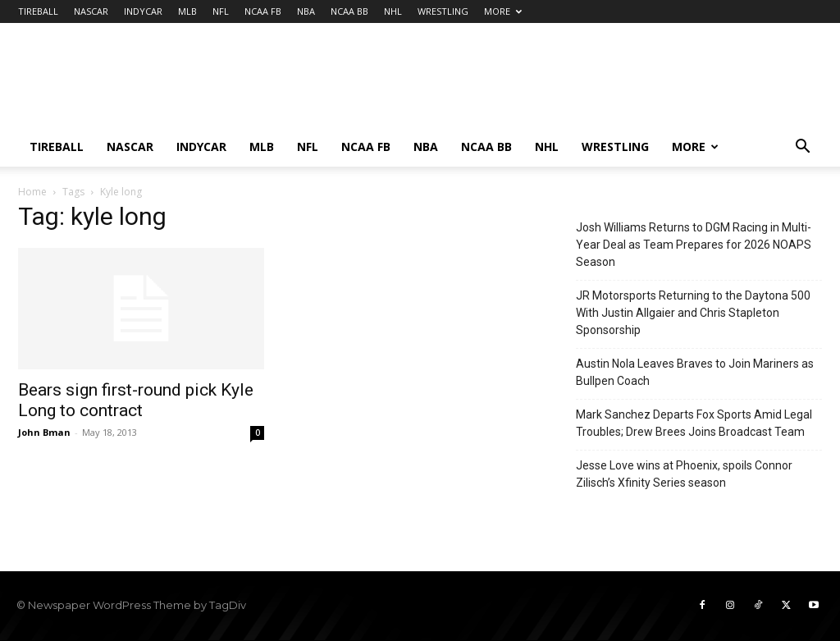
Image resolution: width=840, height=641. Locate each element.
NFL (221, 11)
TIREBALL (38, 11)
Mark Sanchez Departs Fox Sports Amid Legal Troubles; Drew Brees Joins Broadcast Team (694, 423)
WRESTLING (443, 11)
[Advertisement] (523, 83)
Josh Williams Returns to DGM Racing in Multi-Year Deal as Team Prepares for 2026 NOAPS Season (694, 245)
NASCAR (91, 11)
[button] (802, 148)
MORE (503, 11)
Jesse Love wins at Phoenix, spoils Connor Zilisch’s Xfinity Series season (684, 474)
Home (32, 192)
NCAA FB (263, 11)
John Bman (44, 432)
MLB (187, 11)
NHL (393, 11)
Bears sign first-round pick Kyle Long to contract (136, 400)
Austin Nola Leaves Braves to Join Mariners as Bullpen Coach (695, 372)
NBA (306, 11)
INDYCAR (143, 11)
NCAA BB (349, 11)
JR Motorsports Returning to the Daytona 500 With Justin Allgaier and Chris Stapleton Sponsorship (693, 313)
